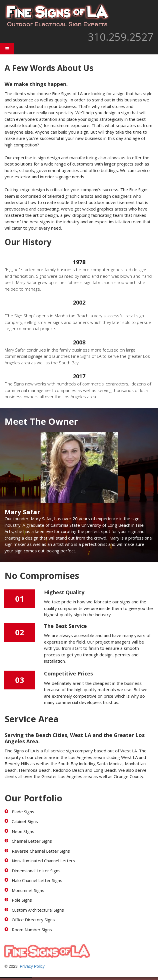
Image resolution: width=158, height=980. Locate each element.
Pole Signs (22, 900)
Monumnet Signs (28, 890)
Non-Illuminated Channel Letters (43, 861)
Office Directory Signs (33, 920)
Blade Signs (23, 812)
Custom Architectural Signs (38, 910)
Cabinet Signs (25, 821)
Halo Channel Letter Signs (37, 880)
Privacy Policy (32, 966)
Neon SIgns (23, 831)
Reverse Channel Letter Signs (41, 851)
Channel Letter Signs (32, 841)
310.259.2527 (121, 37)
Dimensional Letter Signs (37, 871)
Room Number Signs (32, 930)
